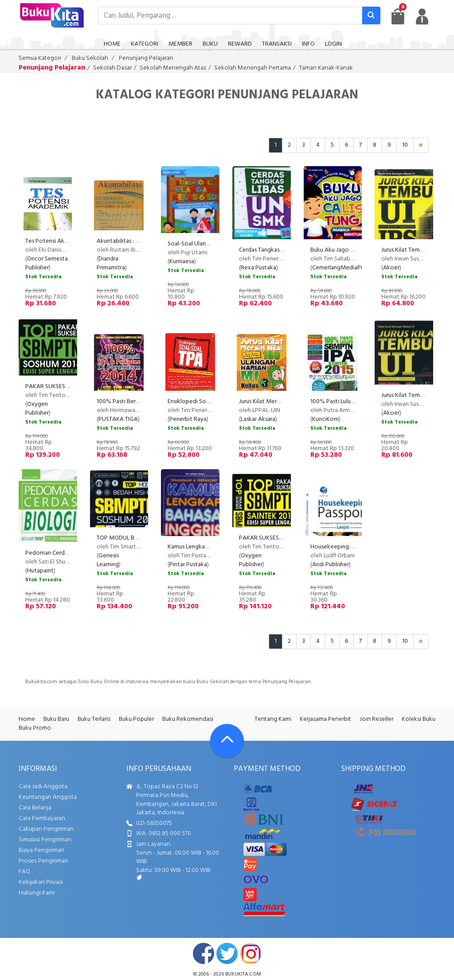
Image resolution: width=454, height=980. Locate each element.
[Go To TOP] (227, 741)
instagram (250, 953)
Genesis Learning (108, 560)
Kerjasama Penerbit (325, 719)
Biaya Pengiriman (41, 850)
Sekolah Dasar (112, 68)
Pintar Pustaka (188, 565)
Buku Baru (56, 719)
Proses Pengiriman (43, 861)
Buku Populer (136, 719)
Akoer (391, 268)
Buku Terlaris (94, 719)
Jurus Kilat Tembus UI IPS (413, 250)
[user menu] (422, 16)
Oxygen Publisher (37, 409)
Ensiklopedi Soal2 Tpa (196, 402)
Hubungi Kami (37, 893)
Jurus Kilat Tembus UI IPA (413, 395)
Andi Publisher (331, 565)
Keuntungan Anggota (48, 797)
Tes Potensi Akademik (55, 241)
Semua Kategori (40, 58)
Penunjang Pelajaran (146, 58)
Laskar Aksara (258, 419)
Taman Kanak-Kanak (326, 68)
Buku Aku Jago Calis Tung (343, 250)
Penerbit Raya (188, 419)
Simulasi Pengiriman (45, 840)
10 (405, 145)
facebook (204, 953)
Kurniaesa (182, 262)
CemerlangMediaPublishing (348, 268)
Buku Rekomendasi (188, 719)
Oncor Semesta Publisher (47, 263)
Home (27, 719)
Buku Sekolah (90, 58)
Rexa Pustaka (258, 268)
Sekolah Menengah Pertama (252, 68)
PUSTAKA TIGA (118, 419)
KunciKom (325, 419)
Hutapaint (40, 571)
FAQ (24, 872)
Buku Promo (35, 728)
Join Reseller (376, 719)
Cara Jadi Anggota (43, 787)
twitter (227, 953)
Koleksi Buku (419, 719)
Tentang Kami (273, 719)
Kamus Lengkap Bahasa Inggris (207, 547)
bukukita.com (243, 974)
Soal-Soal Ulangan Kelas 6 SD (205, 244)
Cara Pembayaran (42, 819)
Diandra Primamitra (111, 263)
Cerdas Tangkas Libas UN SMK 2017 (284, 250)
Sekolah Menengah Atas (173, 68)
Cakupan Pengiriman (46, 829)
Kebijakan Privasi (41, 882)
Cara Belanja (35, 808)
